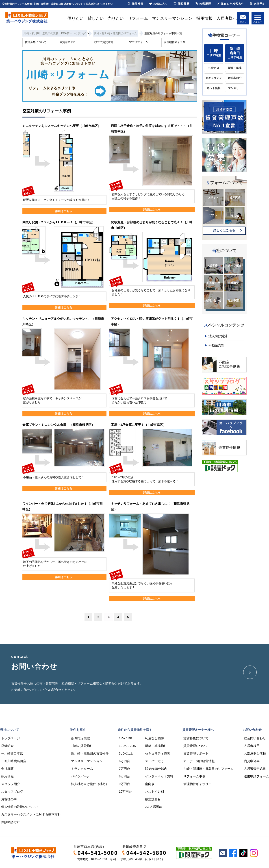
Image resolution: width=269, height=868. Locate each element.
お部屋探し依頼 (255, 753)
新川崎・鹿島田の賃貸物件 (90, 753)
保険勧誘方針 (11, 822)
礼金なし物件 (154, 738)
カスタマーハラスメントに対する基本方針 (31, 814)
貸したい (96, 18)
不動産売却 (216, 345)
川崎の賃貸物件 (82, 746)
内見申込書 (252, 761)
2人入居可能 (154, 807)
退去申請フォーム (256, 776)
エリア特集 (214, 53)
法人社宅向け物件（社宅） (90, 784)
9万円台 (124, 784)
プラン (213, 215)
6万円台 (124, 761)
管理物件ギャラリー (176, 42)
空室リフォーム (139, 42)
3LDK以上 (126, 753)
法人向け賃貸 (218, 336)
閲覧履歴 (182, 4)
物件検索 (136, 4)
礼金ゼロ (214, 68)
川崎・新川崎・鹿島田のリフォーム (208, 769)
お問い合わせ (213, 300)
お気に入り (159, 4)
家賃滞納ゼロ (68, 42)
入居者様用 (252, 746)
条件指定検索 (80, 738)
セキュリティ (214, 78)
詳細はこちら (63, 211)
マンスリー (235, 88)
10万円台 (125, 792)
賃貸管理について (196, 746)
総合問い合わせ (255, 738)
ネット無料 (214, 88)
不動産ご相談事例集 (229, 364)
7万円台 (124, 769)
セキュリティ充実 (158, 753)
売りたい (116, 18)
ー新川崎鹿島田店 (14, 761)
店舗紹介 (7, 746)
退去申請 (233, 300)
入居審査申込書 (255, 769)
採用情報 (204, 18)
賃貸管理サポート (196, 753)
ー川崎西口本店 (12, 753)
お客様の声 (213, 283)
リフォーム (138, 18)
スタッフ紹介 (233, 265)
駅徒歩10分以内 (156, 769)
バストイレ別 (154, 792)
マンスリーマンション (172, 18)
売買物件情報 (229, 447)
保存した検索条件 (230, 4)
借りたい (76, 18)
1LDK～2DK (127, 746)
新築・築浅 (235, 68)
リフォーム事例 (194, 776)
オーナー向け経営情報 (199, 761)
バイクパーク (80, 776)
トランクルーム (82, 769)
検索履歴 (203, 4)
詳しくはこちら (224, 230)
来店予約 (258, 4)
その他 (235, 215)
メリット (213, 198)
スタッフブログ (12, 792)
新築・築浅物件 (156, 746)
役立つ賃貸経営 (104, 42)
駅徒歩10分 (235, 78)
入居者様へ (227, 18)
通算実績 (235, 198)
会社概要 (233, 283)
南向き (150, 784)
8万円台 (124, 776)
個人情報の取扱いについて (20, 807)
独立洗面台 (153, 799)
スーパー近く (154, 761)
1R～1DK (125, 738)
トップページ (11, 738)
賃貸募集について (36, 42)
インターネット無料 (159, 776)
